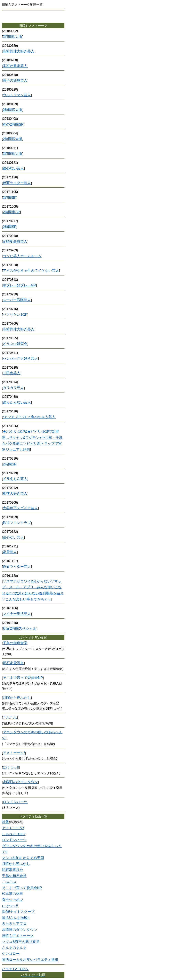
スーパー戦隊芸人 (17, 300)
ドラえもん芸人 (15, 479)
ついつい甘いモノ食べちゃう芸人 (29, 417)
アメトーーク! (14, 753)
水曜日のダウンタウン (20, 782)
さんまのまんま (14, 948)
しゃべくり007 (14, 834)
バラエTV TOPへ (15, 969)
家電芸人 (10, 552)
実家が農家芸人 (15, 66)
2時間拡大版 (12, 37)
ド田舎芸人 (12, 373)
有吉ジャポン (12, 900)
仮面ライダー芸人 (17, 183)
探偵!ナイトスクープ (18, 912)
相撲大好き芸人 (15, 493)
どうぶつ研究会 (15, 344)
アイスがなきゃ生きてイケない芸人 (31, 271)
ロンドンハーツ (15, 802)
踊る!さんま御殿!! (16, 918)
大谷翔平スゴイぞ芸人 (20, 508)
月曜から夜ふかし (17, 698)
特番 (5, 822)
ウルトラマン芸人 (17, 95)
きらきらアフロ (14, 924)
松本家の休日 (12, 894)
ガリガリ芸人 (13, 388)
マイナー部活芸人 (17, 614)
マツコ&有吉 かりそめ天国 (23, 858)
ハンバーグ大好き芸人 (20, 358)
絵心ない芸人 (13, 168)
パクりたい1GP (15, 315)
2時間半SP (11, 212)
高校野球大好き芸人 (19, 51)
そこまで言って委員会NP (23, 678)
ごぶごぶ (10, 718)
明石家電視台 (13, 663)
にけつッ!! (11, 768)
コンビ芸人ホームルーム (22, 256)
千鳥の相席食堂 (15, 643)
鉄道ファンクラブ (17, 523)
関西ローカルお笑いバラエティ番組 (30, 960)
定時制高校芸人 (15, 241)
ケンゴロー (11, 954)
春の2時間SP (13, 124)
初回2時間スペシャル (20, 628)
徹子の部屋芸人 (15, 80)
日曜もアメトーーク (18, 936)
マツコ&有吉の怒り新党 (21, 942)
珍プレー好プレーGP (19, 285)
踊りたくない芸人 (17, 402)
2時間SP (10, 198)
